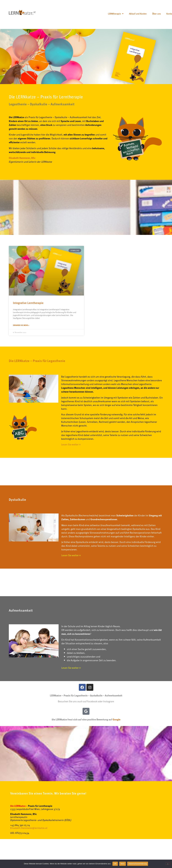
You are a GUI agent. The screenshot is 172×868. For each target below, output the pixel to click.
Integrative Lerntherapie (28, 303)
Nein (123, 864)
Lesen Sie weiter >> (71, 444)
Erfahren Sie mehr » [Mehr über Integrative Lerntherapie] (21, 325)
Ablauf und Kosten (138, 14)
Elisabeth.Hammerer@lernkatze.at (29, 828)
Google (116, 719)
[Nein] (168, 864)
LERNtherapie (116, 14)
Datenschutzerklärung (138, 864)
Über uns (156, 14)
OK (115, 864)
